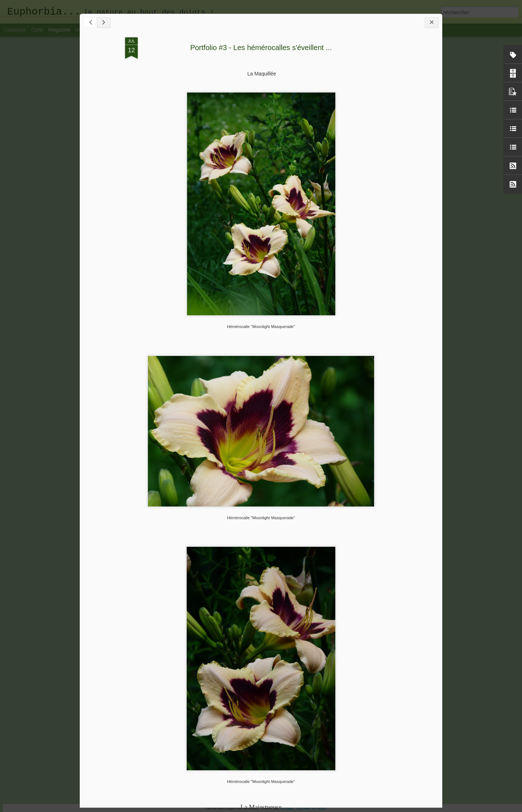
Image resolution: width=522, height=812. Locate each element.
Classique (15, 30)
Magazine (60, 30)
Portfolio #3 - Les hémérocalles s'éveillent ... (261, 48)
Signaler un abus (311, 808)
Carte (37, 30)
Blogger (287, 808)
